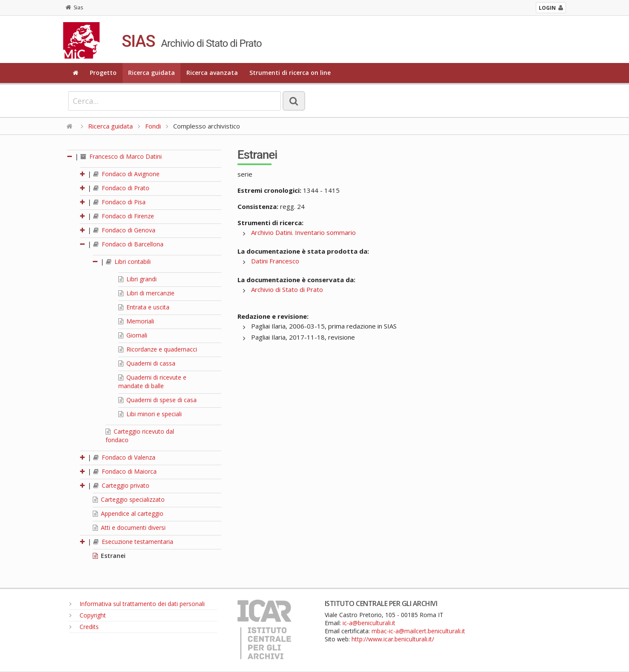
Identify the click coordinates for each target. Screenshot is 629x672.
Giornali (133, 335)
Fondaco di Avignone (126, 174)
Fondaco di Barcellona (128, 244)
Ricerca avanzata (212, 73)
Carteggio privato (121, 485)
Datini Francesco (275, 261)
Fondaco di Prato (121, 188)
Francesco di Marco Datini (121, 156)
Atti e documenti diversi (129, 528)
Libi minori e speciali (150, 414)
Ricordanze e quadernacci (158, 349)
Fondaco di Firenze (124, 216)
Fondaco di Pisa (119, 202)
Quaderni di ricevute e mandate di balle (152, 382)
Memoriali (136, 321)
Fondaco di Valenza (124, 457)
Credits (84, 627)
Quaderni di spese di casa (157, 400)
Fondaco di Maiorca (125, 471)
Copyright (88, 615)
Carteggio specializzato (129, 499)
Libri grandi (137, 279)
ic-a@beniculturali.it (369, 623)
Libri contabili (128, 262)
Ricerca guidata (152, 73)
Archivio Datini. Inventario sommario (303, 232)
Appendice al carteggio (128, 513)
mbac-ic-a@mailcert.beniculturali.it (418, 631)
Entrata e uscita (144, 307)
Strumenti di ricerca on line (290, 73)
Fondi (153, 126)
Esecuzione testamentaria (133, 542)
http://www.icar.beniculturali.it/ (393, 639)
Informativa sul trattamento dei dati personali (137, 604)
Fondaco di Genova (124, 230)
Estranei (109, 556)
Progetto (103, 73)
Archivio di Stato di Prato (287, 289)
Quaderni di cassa (147, 363)
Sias (74, 7)
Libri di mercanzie (146, 293)
